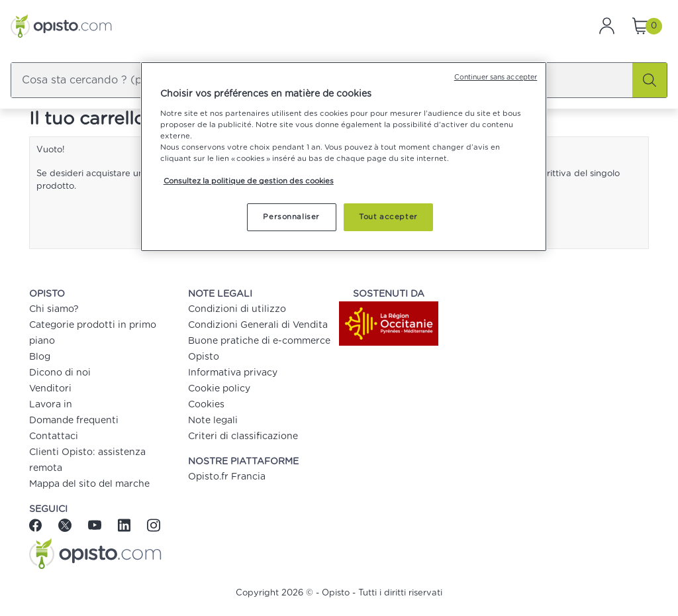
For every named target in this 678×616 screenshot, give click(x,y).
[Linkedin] (126, 525)
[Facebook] (40, 525)
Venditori (50, 389)
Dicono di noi (60, 373)
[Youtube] (96, 525)
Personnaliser (291, 217)
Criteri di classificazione (243, 436)
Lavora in (51, 405)
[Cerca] (650, 80)
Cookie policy (219, 389)
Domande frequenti (74, 421)
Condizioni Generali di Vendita (258, 325)
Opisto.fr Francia (227, 477)
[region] (344, 157)
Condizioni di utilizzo (237, 309)
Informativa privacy (233, 373)
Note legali (213, 421)
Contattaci (54, 436)
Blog (40, 357)
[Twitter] (67, 525)
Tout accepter (388, 217)
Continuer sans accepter (496, 77)
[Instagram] (153, 525)
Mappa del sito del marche (89, 484)
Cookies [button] (206, 405)
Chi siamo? (54, 309)
